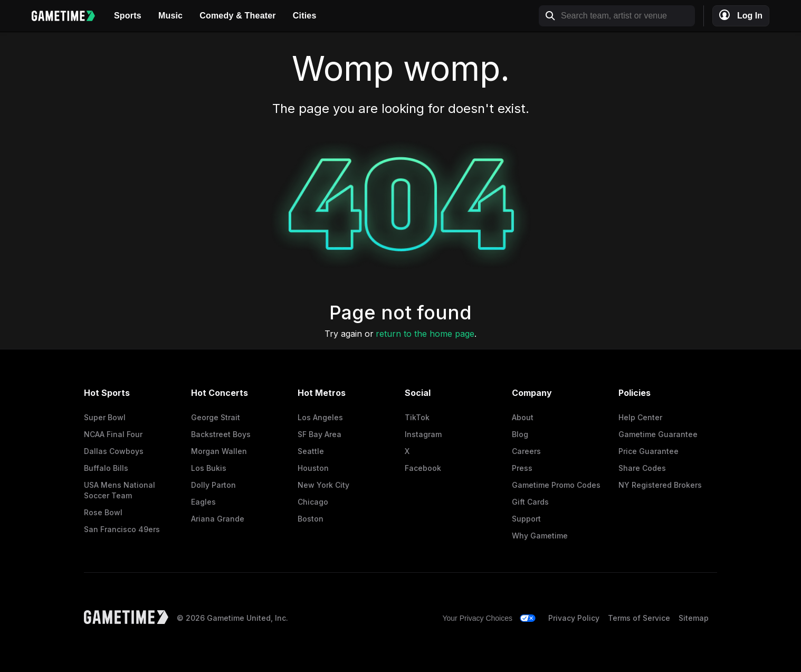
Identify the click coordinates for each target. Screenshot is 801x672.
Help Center (640, 417)
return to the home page (425, 334)
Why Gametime (540, 536)
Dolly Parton (213, 485)
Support (526, 519)
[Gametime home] (69, 16)
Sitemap (694, 618)
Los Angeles (320, 417)
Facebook (423, 468)
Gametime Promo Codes (556, 485)
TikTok (417, 417)
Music (170, 16)
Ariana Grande (218, 519)
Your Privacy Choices (477, 618)
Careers (526, 451)
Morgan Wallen (219, 451)
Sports (128, 16)
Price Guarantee (649, 451)
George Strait (216, 417)
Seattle (311, 451)
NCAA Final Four (113, 434)
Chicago (313, 502)
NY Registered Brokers (660, 485)
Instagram (423, 434)
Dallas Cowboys (114, 451)
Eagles (203, 502)
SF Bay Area (320, 434)
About (523, 417)
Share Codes (642, 468)
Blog (520, 434)
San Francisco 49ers (122, 529)
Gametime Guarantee (658, 434)
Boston (311, 519)
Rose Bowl (103, 512)
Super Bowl (105, 417)
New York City (323, 485)
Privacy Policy (574, 618)
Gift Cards (530, 502)
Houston (313, 468)
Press (522, 468)
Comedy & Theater (238, 16)
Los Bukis (209, 468)
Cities (305, 16)
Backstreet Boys (221, 434)
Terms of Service (639, 618)
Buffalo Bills (106, 468)
